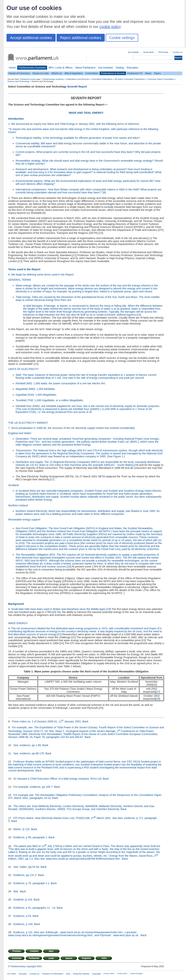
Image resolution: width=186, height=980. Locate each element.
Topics (157, 73)
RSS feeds (163, 52)
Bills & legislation (74, 73)
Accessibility (133, 52)
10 (101, 233)
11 (150, 238)
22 (73, 637)
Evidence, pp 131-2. (25, 875)
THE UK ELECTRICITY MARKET (28, 423)
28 (158, 699)
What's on (57, 73)
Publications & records (113, 73)
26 (155, 685)
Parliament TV (135, 73)
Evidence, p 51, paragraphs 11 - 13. (35, 908)
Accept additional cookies (31, 38)
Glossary (23, 974)
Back (85, 721)
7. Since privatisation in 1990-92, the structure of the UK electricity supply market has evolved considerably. (72, 428)
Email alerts (149, 52)
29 (101, 708)
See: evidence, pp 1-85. (28, 745)
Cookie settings (122, 38)
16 (136, 465)
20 (54, 612)
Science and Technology (18, 81)
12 (74, 255)
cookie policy (110, 27)
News (148, 73)
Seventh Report (77, 87)
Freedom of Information (53, 974)
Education (133, 68)
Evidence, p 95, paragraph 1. (31, 837)
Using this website (81, 974)
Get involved (105, 68)
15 (36, 364)
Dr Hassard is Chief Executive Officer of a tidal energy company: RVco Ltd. (58, 779)
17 (52, 479)
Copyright (96, 974)
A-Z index (12, 974)
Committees (92, 73)
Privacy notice (109, 973)
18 (69, 567)
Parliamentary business (32, 68)
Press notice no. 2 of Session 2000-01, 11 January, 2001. (47, 721)
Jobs (68, 974)
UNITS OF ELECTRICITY (24, 369)
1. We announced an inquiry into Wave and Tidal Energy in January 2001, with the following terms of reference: (74, 124)
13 (20, 261)
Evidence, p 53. (23, 916)
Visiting (120, 68)
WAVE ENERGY (18, 623)
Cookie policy (122, 973)
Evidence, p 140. (23, 924)
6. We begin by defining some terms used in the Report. (41, 275)
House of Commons (19, 73)
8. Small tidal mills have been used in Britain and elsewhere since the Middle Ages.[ (58, 609)
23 (144, 640)
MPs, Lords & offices (61, 68)
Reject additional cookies (81, 38)
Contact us (177, 52)
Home (12, 68)
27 (158, 692)
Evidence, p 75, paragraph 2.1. (32, 883)
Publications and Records (77, 79)
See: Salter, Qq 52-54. (27, 867)
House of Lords (41, 73)
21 (59, 634)
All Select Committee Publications (130, 79)
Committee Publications (102, 79)
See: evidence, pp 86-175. (29, 753)
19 (108, 609)
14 (139, 315)
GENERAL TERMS (20, 280)
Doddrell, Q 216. (23, 900)
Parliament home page (30, 79)
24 (62, 643)
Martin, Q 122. (22, 829)
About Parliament (85, 68)
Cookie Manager (136, 973)
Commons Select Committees (161, 79)
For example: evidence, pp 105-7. (33, 787)
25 (20, 646)
